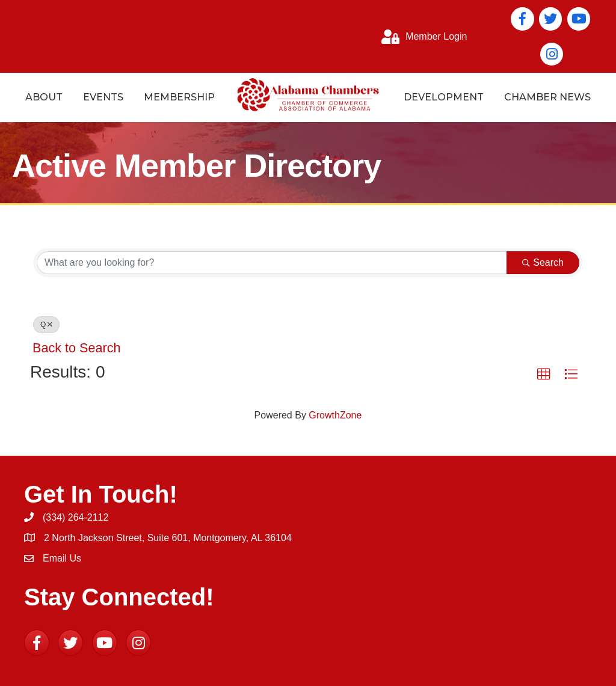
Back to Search (76, 348)
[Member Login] (421, 37)
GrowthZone (335, 415)
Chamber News (547, 97)
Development (444, 97)
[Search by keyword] (272, 263)
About (44, 97)
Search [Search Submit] (543, 262)
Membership (179, 97)
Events (103, 97)
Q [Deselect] (46, 325)
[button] (544, 375)
